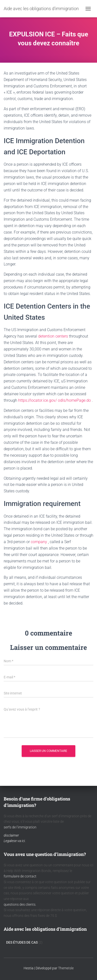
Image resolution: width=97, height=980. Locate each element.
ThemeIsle (66, 968)
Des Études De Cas (22, 942)
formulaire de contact (20, 876)
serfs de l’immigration (20, 827)
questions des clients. (20, 904)
